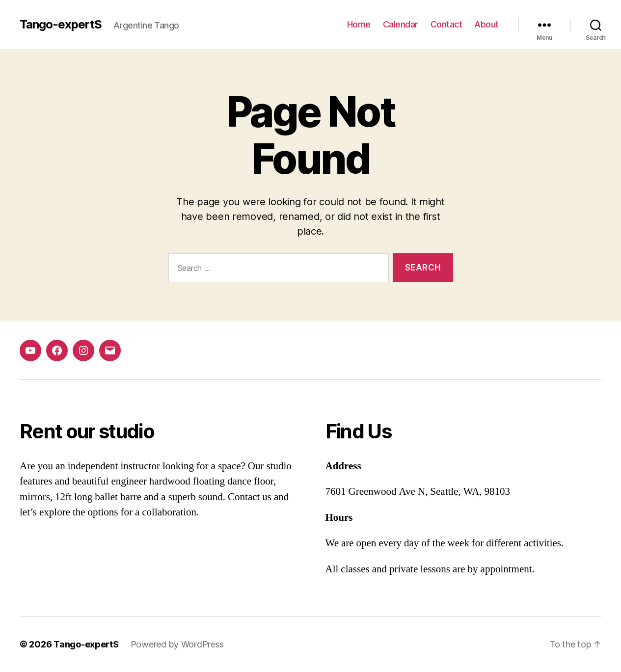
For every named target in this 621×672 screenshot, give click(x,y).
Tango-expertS (61, 25)
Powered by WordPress (177, 644)
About (486, 24)
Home (359, 24)
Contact (446, 24)
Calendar (401, 24)
